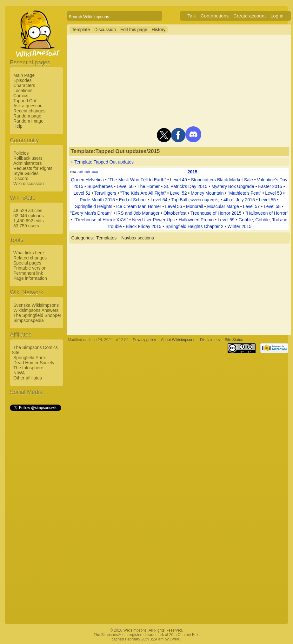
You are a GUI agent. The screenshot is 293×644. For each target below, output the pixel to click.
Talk (192, 16)
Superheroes (100, 186)
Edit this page (134, 30)
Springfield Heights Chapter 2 (194, 226)
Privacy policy (144, 340)
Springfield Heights (94, 206)
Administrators (27, 163)
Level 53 (273, 193)
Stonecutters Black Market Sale (222, 180)
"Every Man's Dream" (91, 213)
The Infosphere (28, 368)
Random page (27, 116)
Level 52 (178, 193)
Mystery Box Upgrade (233, 186)
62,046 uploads (29, 216)
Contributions (215, 16)
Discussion (105, 30)
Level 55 (267, 200)
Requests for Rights (33, 168)
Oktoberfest (175, 213)
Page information (30, 278)
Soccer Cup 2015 (204, 200)
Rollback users (28, 158)
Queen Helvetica (87, 180)
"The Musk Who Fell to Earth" (137, 180)
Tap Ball (179, 200)
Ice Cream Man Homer (139, 206)
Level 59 (226, 220)
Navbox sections (138, 238)
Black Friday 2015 (143, 226)
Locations (23, 91)
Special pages (27, 263)
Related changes (30, 258)
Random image (28, 121)
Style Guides (26, 173)
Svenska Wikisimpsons (36, 305)
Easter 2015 (270, 186)
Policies (21, 153)
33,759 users (26, 226)
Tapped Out (25, 101)
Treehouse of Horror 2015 (216, 213)
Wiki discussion (29, 184)
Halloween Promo (196, 220)
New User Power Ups (153, 220)
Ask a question (28, 106)
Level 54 (159, 200)
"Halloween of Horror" (267, 213)
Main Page (24, 75)
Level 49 (179, 180)
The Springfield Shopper (37, 315)
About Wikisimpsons (178, 340)
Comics (21, 96)
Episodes (23, 80)
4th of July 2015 (239, 200)
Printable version (30, 268)
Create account (250, 16)
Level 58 (272, 206)
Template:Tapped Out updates (104, 162)
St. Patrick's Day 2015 (186, 186)
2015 (193, 172)
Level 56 (173, 206)
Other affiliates (28, 378)
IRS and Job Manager (138, 213)
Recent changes (29, 111)
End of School (133, 200)
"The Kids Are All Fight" (143, 193)
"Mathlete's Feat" (244, 193)
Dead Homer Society (34, 363)
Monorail (195, 206)
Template (81, 30)
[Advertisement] (35, 507)
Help (18, 126)
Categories (82, 238)
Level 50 (125, 186)
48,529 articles (28, 211)
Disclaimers (210, 340)
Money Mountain (207, 193)
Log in (277, 16)
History (159, 30)
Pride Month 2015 (97, 200)
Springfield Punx (30, 358)
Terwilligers (105, 193)
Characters (24, 85)
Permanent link (28, 273)
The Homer (149, 186)
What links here (29, 253)
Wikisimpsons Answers (36, 310)
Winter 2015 (240, 226)
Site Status (234, 340)
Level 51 (82, 193)
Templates (106, 238)
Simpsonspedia (29, 320)
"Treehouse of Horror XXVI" (101, 220)
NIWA (19, 373)
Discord (21, 178)
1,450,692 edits (29, 221)
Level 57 (251, 206)
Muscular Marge (223, 206)
